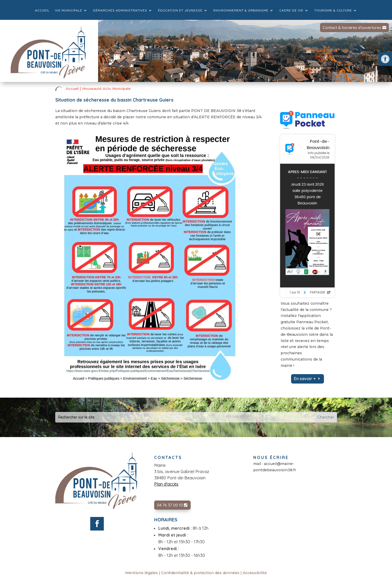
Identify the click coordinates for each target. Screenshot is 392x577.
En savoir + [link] (305, 379)
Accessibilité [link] (255, 573)
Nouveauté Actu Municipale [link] (106, 89)
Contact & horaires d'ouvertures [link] (352, 28)
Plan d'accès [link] (166, 484)
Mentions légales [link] (141, 573)
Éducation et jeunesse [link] (180, 10)
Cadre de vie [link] (291, 10)
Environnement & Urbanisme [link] (241, 10)
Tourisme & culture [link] (333, 10)
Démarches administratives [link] (120, 10)
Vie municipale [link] (69, 10)
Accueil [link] (42, 10)
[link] (385, 59)
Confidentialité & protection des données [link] (200, 573)
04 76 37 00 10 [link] (170, 505)
